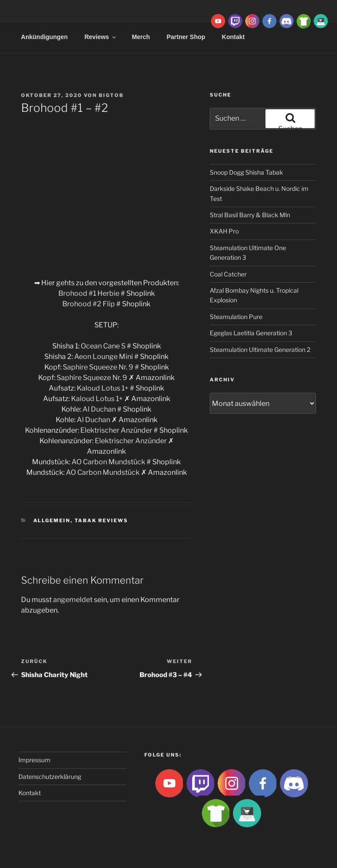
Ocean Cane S (103, 346)
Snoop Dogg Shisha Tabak (246, 172)
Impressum (34, 760)
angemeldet (73, 600)
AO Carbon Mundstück (108, 462)
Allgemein (52, 520)
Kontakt (30, 793)
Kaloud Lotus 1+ (103, 388)
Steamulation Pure (236, 317)
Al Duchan (99, 409)
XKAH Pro (224, 231)
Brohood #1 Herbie (90, 293)
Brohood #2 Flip (89, 304)
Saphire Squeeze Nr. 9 (98, 367)
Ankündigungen (45, 37)
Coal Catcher (228, 274)
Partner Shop (186, 37)
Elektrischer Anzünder (116, 430)
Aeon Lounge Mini (104, 357)
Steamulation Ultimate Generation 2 (260, 350)
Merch (141, 37)
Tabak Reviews (102, 520)
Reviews (101, 37)
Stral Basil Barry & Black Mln (250, 215)
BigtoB (111, 95)
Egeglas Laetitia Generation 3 (251, 333)
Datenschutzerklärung (50, 777)
